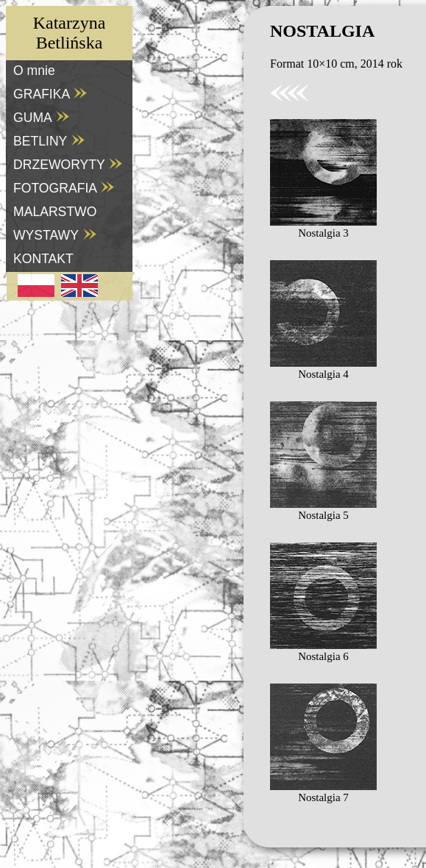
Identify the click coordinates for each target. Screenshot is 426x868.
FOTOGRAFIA (64, 188)
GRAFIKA (50, 94)
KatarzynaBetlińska (70, 33)
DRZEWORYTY (68, 165)
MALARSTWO (55, 212)
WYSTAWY (55, 235)
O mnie (34, 71)
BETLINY (49, 141)
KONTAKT (43, 259)
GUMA (42, 118)
